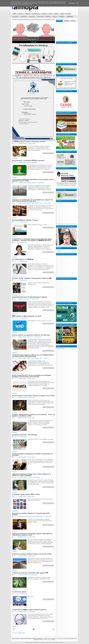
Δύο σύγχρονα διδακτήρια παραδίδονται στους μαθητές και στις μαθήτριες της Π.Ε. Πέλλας (33, 180)
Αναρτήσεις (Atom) (21, 633)
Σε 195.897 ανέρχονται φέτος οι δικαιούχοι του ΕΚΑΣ (29, 141)
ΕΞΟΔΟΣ (28, 299)
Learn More (72, 3)
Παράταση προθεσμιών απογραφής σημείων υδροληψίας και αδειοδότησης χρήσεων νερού (32, 534)
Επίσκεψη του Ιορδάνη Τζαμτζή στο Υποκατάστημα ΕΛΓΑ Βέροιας (31, 514)
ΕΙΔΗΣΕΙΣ (21, 143)
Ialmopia (59, 251)
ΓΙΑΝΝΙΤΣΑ (29, 183)
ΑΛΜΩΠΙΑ (21, 183)
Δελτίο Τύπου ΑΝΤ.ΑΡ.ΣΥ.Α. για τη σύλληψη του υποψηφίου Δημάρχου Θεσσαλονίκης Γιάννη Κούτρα (32, 376)
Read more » (15, 158)
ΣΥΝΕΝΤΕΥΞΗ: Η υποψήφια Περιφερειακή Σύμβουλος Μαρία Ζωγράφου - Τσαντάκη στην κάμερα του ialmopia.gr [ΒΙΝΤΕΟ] (32, 240)
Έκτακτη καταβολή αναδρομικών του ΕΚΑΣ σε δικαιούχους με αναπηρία (32, 454)
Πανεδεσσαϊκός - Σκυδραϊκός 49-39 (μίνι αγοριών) (28, 160)
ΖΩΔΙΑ (24, 496)
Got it (77, 3)
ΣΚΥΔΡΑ (24, 162)
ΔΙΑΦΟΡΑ (21, 496)
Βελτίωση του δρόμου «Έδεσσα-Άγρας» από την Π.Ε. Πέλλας (32, 554)
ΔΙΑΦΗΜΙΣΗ (66, 21)
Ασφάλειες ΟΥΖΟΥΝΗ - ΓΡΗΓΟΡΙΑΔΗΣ (25, 435)
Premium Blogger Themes (50, 643)
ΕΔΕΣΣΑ (21, 162)
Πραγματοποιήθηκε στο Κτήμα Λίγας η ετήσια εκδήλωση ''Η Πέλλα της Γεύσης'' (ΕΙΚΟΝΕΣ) (32, 475)
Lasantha (43, 643)
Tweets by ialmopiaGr (60, 349)
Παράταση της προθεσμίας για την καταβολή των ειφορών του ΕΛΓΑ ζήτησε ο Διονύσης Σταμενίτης (33, 200)
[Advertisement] (66, 31)
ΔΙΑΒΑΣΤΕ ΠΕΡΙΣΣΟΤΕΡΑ (48, 153)
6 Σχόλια (46, 358)
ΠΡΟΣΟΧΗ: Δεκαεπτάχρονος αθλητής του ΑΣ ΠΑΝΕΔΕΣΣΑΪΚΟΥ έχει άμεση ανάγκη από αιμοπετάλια (33, 356)
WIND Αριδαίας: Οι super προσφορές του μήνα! (27, 316)
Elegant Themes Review (59, 643)
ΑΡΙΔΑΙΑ (25, 183)
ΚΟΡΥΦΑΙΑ (59, 21)
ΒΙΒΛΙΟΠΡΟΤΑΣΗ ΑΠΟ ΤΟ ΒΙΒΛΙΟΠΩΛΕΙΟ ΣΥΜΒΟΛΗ (30, 297)
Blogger (54, 640)
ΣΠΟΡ (28, 162)
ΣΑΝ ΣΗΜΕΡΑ (26, 575)
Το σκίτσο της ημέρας (19, 592)
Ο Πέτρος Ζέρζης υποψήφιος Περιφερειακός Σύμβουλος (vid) (32, 278)
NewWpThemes (32, 643)
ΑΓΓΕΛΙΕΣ (73, 21)
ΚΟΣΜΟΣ (25, 397)
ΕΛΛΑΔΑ (25, 143)
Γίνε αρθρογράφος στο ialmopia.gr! (23, 259)
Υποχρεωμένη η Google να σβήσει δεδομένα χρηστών (29, 609)
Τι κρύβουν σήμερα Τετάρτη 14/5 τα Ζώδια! (26, 494)
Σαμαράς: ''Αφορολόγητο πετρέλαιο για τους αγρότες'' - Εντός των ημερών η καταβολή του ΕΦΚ (34, 415)
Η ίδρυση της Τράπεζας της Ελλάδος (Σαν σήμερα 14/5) (30, 573)
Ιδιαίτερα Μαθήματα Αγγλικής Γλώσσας (25, 220)
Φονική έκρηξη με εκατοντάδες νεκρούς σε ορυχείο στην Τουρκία (33, 395)
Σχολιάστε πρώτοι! (32, 143)
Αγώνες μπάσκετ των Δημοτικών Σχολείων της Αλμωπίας (31, 335)
